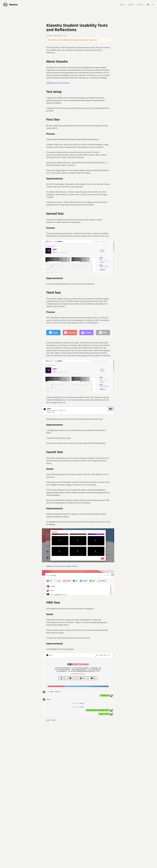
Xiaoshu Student (63, 83)
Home (122, 5)
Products (140, 5)
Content (131, 5)
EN (148, 5)
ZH (152, 5)
